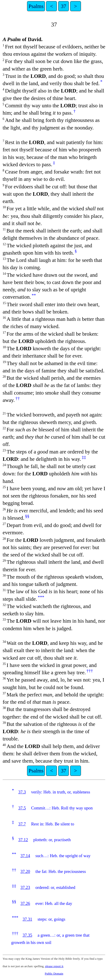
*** (41, 597)
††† (90, 671)
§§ (27, 516)
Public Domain (54, 973)
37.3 (22, 792)
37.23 (25, 887)
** (34, 295)
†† (18, 398)
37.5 (22, 808)
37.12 (23, 840)
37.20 (25, 871)
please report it (54, 966)
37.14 (25, 856)
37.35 (27, 935)
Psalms (36, 6)
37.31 (27, 919)
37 (64, 6)
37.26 (25, 903)
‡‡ (84, 457)
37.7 (22, 824)
